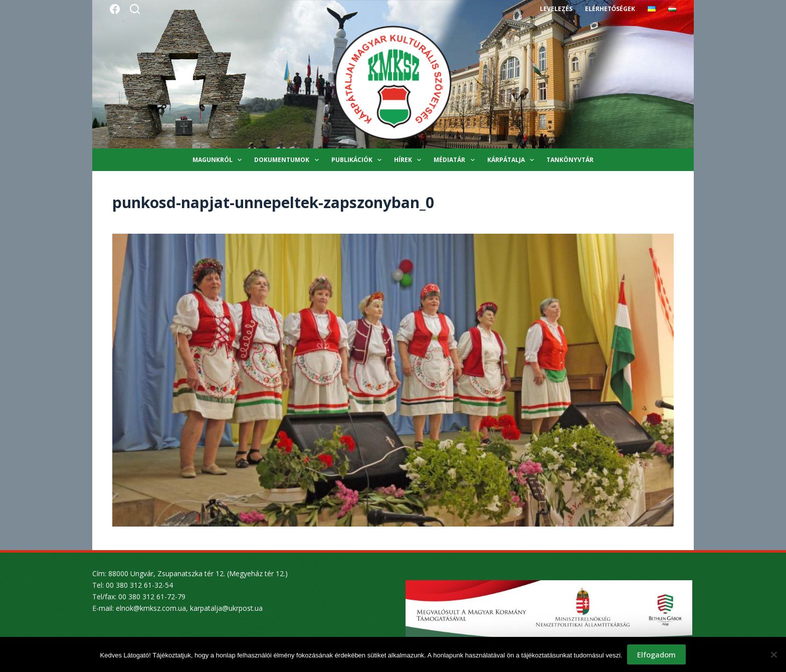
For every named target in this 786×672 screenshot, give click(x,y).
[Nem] (773, 654)
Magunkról (219, 160)
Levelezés (556, 9)
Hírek (410, 160)
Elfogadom (656, 654)
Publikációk (358, 160)
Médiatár (456, 160)
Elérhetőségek (610, 9)
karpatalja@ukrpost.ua (226, 608)
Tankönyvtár (570, 160)
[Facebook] (115, 9)
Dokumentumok (288, 160)
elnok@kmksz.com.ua (151, 608)
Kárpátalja (513, 160)
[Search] (135, 9)
